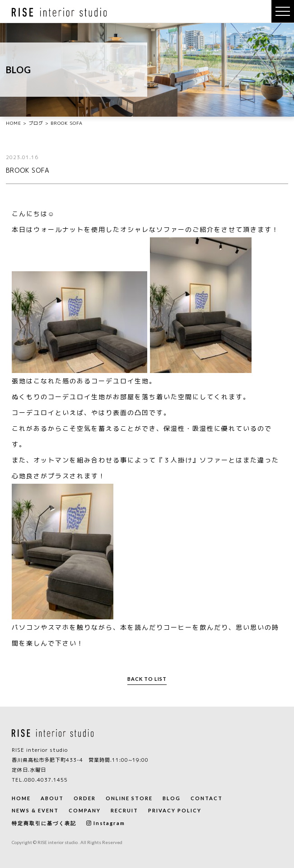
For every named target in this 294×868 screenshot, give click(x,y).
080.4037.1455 (46, 780)
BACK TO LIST (147, 679)
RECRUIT (124, 810)
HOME (21, 798)
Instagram (106, 823)
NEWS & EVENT (35, 810)
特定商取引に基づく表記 (44, 823)
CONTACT (207, 798)
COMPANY (85, 810)
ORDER (85, 798)
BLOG (172, 798)
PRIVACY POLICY (175, 810)
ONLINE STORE (129, 798)
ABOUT (52, 798)
